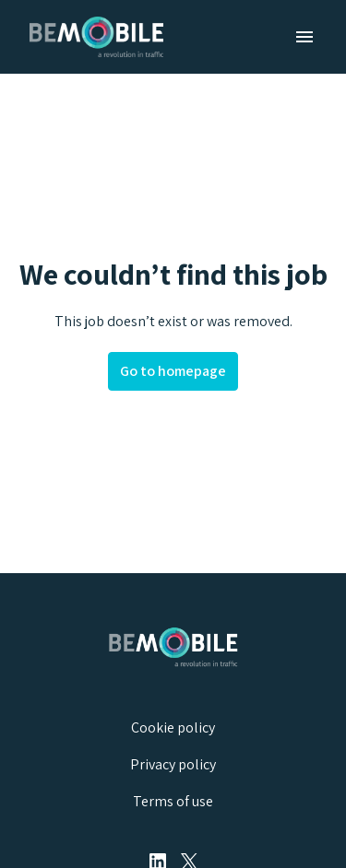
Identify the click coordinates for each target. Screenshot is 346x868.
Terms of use (173, 801)
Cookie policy (173, 727)
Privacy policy (173, 764)
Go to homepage (173, 371)
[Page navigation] (304, 37)
